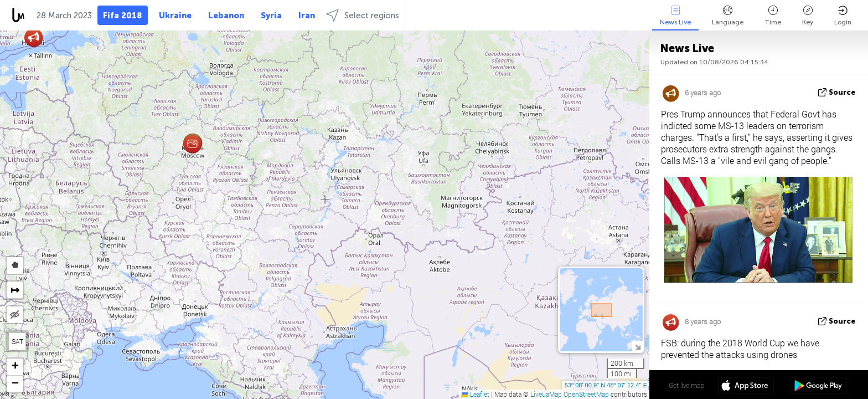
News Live (675, 16)
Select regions (363, 15)
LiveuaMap (546, 394)
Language (728, 16)
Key (808, 16)
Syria (271, 16)
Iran (307, 16)
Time (773, 16)
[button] (192, 144)
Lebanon (226, 16)
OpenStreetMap (586, 394)
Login (843, 16)
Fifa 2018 (123, 16)
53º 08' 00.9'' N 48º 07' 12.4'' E (606, 385)
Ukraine (175, 16)
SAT (17, 341)
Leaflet (476, 394)
